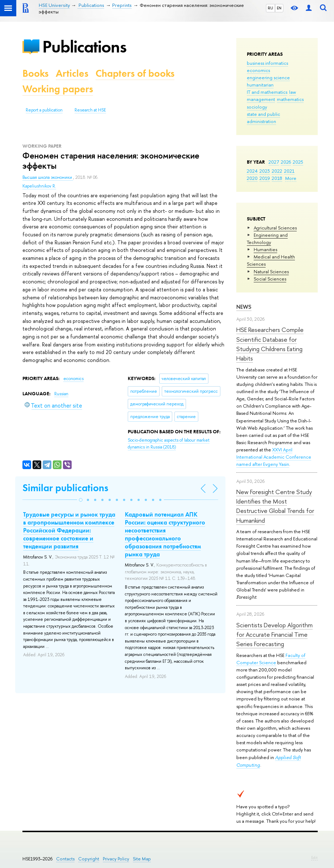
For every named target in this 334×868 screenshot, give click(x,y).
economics (258, 70)
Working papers (58, 89)
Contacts (65, 859)
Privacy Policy (116, 859)
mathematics (290, 99)
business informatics (267, 63)
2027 (274, 162)
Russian (61, 394)
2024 (252, 171)
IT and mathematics (267, 92)
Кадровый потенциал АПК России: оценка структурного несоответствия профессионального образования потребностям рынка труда (165, 534)
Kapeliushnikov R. (39, 186)
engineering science (268, 77)
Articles (72, 73)
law (293, 92)
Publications (84, 47)
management (261, 99)
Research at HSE (90, 110)
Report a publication (44, 110)
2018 (277, 178)
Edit (314, 858)
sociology (257, 107)
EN (279, 8)
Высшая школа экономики (48, 177)
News (244, 307)
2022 (277, 171)
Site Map (142, 859)
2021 (289, 171)
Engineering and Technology (267, 239)
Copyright (89, 859)
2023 (265, 171)
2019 (265, 178)
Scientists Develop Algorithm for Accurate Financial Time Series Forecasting (274, 635)
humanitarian (260, 85)
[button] (81, 500)
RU (270, 8)
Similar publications (65, 488)
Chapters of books (135, 73)
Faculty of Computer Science (271, 659)
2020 (252, 178)
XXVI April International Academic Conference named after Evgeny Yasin (274, 457)
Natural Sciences (271, 271)
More (291, 178)
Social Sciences (270, 279)
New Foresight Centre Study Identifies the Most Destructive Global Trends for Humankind (275, 506)
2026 (286, 162)
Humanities (265, 249)
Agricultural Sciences (275, 228)
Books (35, 73)
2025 (298, 162)
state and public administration (263, 118)
